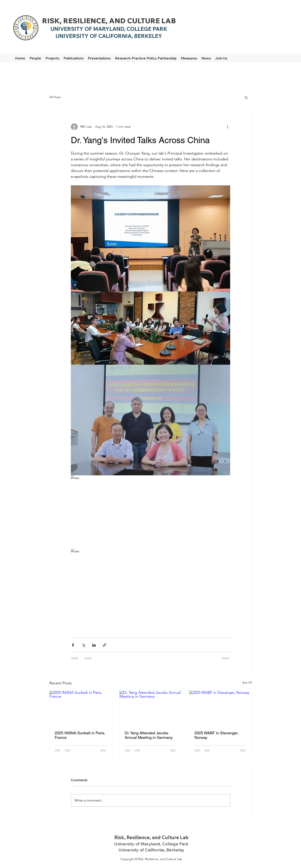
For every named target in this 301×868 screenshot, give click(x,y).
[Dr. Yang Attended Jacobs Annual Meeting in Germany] (151, 708)
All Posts (55, 97)
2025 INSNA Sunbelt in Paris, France (80, 735)
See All (247, 682)
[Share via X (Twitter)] (83, 645)
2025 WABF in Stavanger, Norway (216, 735)
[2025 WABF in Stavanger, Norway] (220, 708)
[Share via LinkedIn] (94, 645)
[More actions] (228, 127)
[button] (246, 97)
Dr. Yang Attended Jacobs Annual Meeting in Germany (149, 735)
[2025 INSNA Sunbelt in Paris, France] (81, 708)
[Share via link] (105, 645)
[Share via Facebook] (73, 645)
